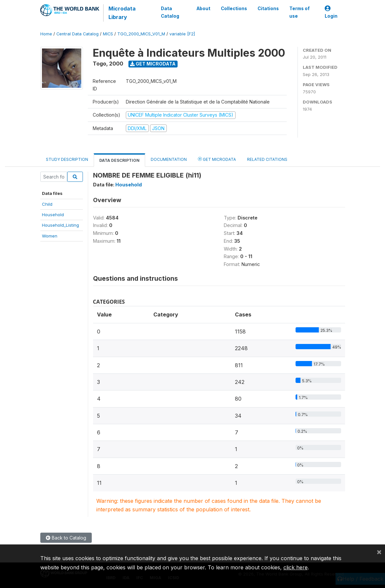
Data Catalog (170, 12)
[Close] (379, 552)
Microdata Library (122, 13)
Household (53, 215)
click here (296, 567)
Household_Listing (60, 225)
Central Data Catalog (77, 34)
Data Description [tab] (119, 160)
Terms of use (299, 12)
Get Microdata (153, 64)
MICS (108, 34)
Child (47, 204)
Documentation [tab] (169, 159)
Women (50, 236)
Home (46, 34)
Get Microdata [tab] (217, 159)
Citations (268, 9)
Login (331, 12)
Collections (234, 9)
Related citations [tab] (267, 159)
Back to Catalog (66, 538)
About (203, 9)
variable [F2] (182, 34)
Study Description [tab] (67, 159)
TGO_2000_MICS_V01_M (141, 34)
